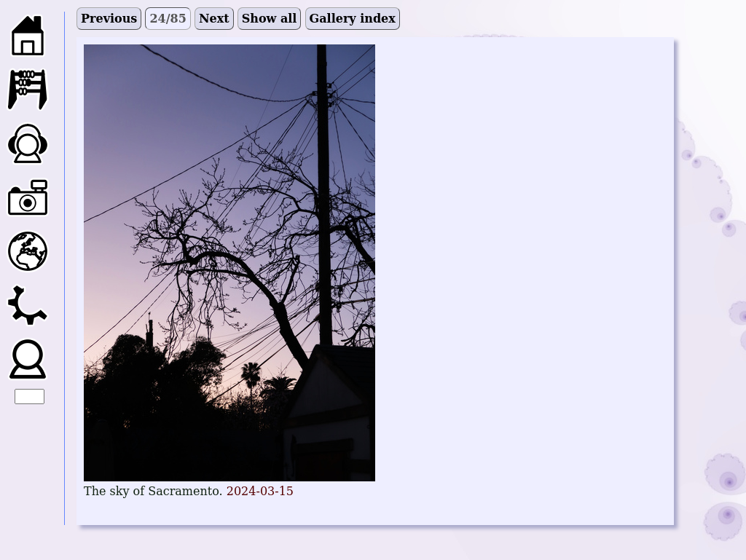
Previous (109, 19)
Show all (270, 19)
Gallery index (353, 19)
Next (214, 19)
